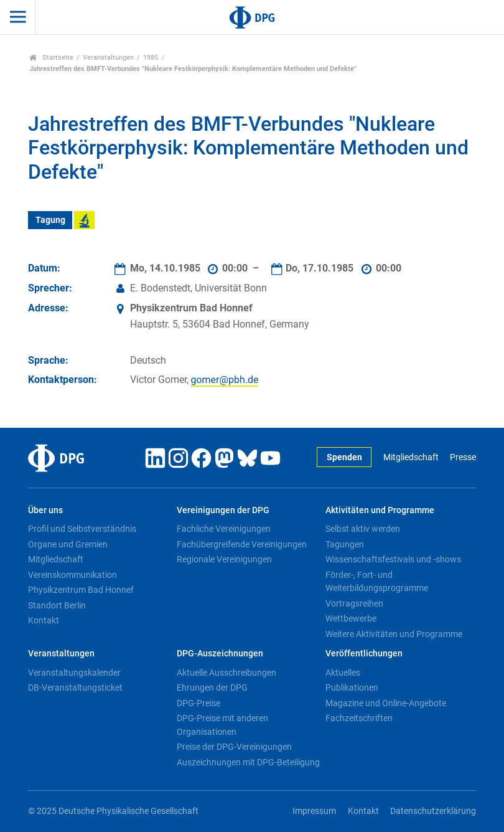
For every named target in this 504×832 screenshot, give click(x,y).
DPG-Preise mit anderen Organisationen (222, 725)
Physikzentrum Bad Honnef (81, 590)
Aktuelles (343, 673)
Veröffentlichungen (364, 654)
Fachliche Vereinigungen (224, 529)
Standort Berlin (57, 605)
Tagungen (345, 544)
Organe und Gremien (68, 544)
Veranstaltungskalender (74, 673)
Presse (463, 457)
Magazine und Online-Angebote (386, 703)
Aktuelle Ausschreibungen (226, 673)
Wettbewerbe (351, 618)
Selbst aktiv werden (363, 529)
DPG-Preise (198, 703)
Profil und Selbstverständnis (82, 529)
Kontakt (44, 620)
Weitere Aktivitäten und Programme (394, 634)
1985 (151, 58)
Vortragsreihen (354, 603)
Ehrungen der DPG (212, 688)
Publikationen (352, 688)
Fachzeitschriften (359, 718)
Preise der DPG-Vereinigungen (234, 747)
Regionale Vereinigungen (224, 559)
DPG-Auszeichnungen (220, 654)
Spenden (344, 457)
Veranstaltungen (108, 58)
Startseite (51, 58)
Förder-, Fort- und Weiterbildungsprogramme (377, 582)
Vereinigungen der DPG (223, 510)
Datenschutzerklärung (433, 811)
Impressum (314, 811)
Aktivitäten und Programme (380, 510)
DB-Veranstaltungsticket (75, 688)
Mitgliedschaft (411, 457)
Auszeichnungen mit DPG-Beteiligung (248, 762)
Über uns (45, 510)
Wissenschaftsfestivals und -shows (393, 559)
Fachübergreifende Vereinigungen (242, 544)
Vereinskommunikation (72, 575)
